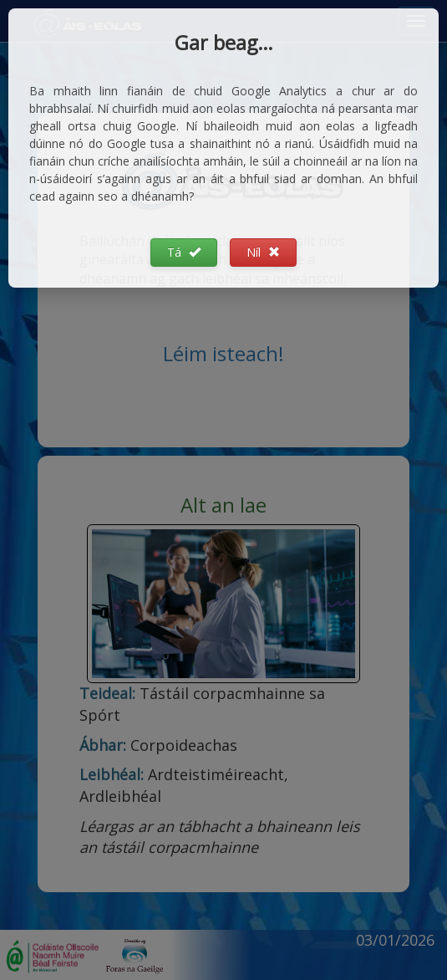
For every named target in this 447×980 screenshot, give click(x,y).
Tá (184, 252)
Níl (263, 252)
